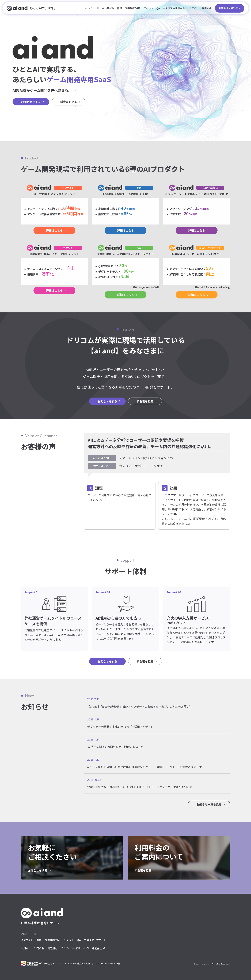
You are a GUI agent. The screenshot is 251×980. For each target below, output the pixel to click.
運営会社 (97, 948)
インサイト (108, 8)
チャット (149, 8)
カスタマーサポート (174, 8)
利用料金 (207, 8)
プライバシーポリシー (73, 948)
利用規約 (52, 948)
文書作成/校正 (133, 8)
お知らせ (194, 8)
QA (158, 8)
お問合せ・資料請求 (230, 8)
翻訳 (120, 8)
